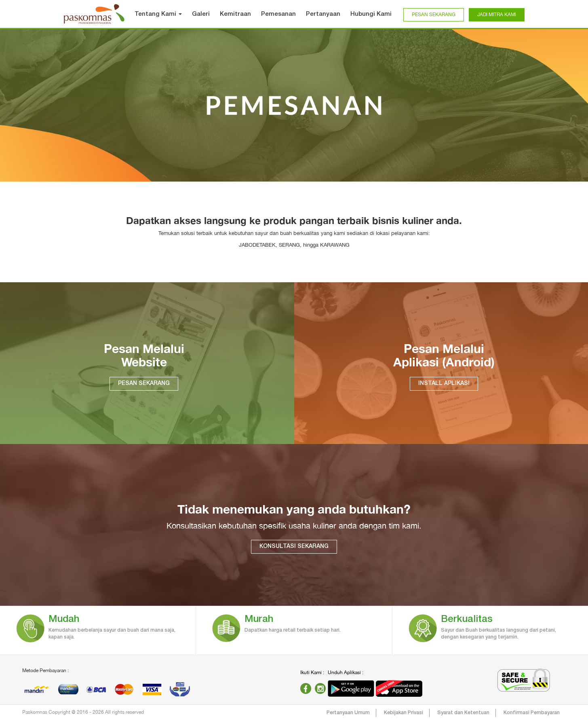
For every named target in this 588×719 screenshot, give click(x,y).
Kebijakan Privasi (404, 713)
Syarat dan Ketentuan (463, 713)
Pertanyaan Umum (348, 713)
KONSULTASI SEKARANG (294, 547)
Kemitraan (235, 14)
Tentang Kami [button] (158, 14)
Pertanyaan (323, 14)
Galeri (201, 14)
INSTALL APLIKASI (444, 384)
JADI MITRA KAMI (497, 15)
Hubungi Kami (371, 14)
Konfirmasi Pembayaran (532, 713)
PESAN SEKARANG (434, 15)
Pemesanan (278, 14)
